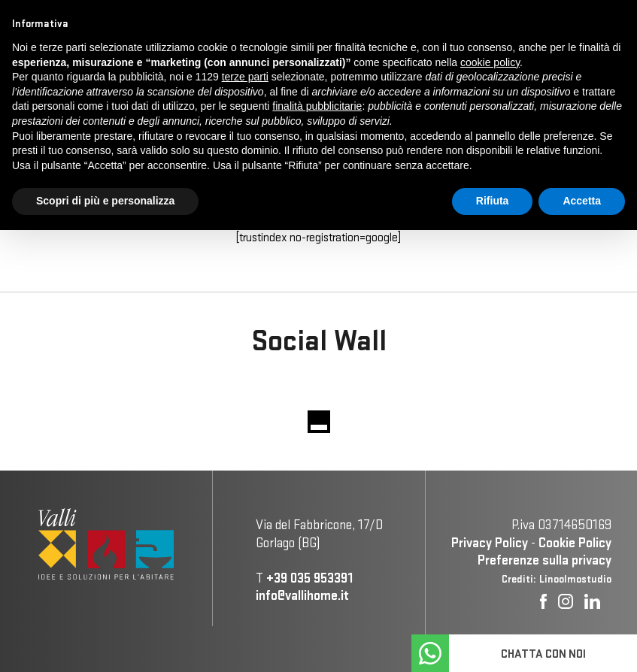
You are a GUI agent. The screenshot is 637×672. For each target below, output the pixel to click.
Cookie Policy (575, 542)
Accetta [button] (582, 201)
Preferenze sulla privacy (544, 560)
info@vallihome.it (302, 595)
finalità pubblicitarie (317, 106)
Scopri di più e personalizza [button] (105, 201)
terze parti (245, 77)
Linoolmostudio (575, 579)
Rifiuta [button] (493, 201)
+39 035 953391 (309, 578)
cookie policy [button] (490, 62)
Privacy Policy (490, 542)
